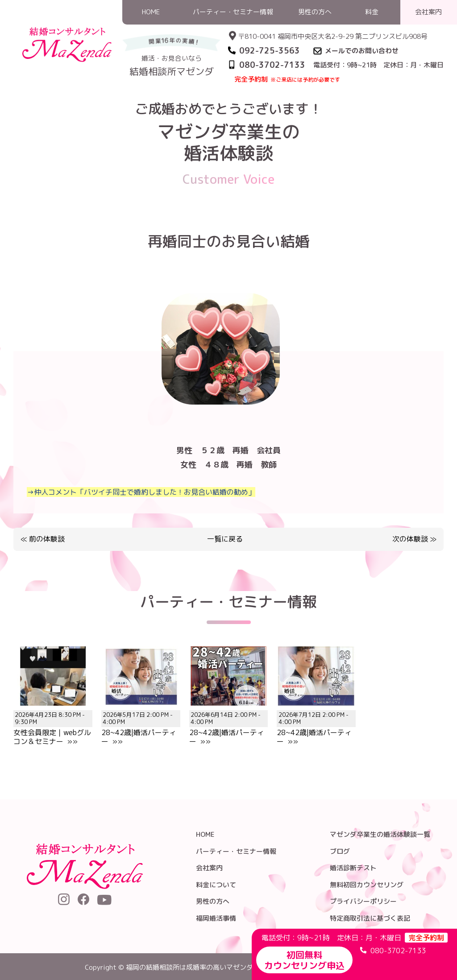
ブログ (340, 851)
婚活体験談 (352, 95)
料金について (216, 885)
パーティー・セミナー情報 (236, 851)
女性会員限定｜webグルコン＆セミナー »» (53, 723)
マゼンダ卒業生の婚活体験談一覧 (380, 834)
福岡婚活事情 (216, 918)
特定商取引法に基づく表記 (370, 918)
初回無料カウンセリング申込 (304, 960)
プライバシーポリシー (363, 901)
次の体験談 (410, 539)
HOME (318, 95)
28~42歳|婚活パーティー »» (141, 723)
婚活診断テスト (353, 868)
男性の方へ (213, 901)
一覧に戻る (225, 539)
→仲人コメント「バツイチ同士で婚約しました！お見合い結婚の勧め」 (141, 492)
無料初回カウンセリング (367, 885)
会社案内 (209, 868)
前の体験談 (47, 539)
